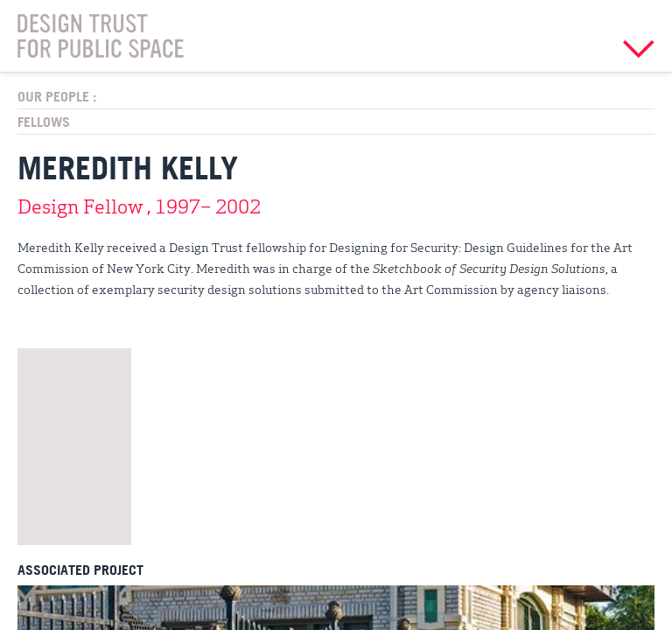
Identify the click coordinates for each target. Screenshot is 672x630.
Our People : (57, 96)
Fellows (44, 122)
